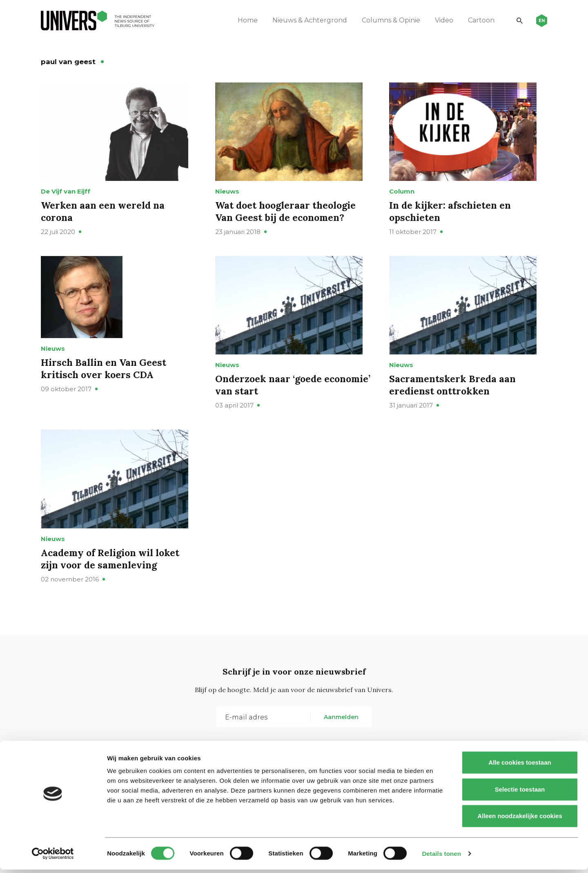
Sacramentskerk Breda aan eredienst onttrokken (454, 399)
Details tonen (441, 857)
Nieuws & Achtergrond (307, 20)
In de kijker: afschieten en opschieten (451, 218)
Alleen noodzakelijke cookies (520, 819)
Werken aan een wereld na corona (104, 218)
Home (245, 20)
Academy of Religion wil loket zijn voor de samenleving (113, 580)
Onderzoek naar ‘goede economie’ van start (270, 399)
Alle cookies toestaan (520, 766)
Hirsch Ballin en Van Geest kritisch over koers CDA (105, 378)
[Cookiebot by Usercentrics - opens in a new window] (53, 857)
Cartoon (478, 20)
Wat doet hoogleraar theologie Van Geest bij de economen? (288, 218)
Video (441, 20)
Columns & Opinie (388, 20)
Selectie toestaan (520, 793)
